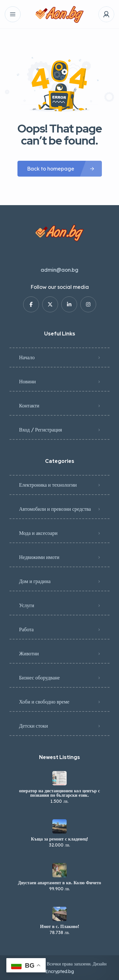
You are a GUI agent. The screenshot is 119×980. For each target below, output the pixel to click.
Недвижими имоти (39, 557)
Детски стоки (33, 726)
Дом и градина (35, 581)
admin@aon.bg (60, 270)
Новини (27, 381)
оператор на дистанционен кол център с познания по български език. (60, 793)
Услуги (27, 605)
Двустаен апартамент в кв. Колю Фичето (60, 883)
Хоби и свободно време (44, 702)
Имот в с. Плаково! (59, 926)
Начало (27, 357)
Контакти (29, 406)
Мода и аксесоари (38, 533)
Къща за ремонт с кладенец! (60, 839)
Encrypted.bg (60, 971)
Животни (29, 653)
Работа (26, 629)
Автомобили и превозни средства (55, 509)
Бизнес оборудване (39, 678)
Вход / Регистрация (40, 430)
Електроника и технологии (48, 485)
